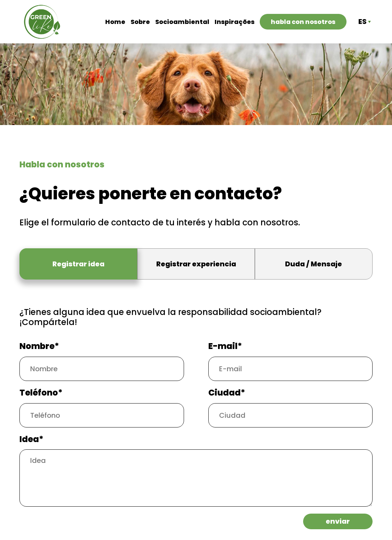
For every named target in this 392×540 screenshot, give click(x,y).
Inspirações (235, 22)
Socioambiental (182, 22)
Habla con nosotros (303, 22)
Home (115, 22)
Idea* (31, 439)
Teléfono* (41, 393)
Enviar (338, 521)
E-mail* (225, 346)
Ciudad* (227, 393)
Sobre (140, 22)
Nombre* (39, 346)
